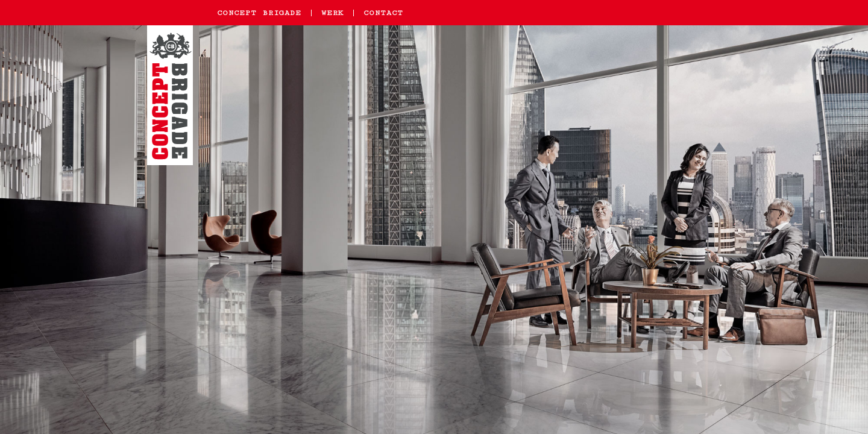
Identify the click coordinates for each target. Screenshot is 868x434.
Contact (383, 13)
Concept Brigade (259, 13)
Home (172, 102)
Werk (332, 13)
